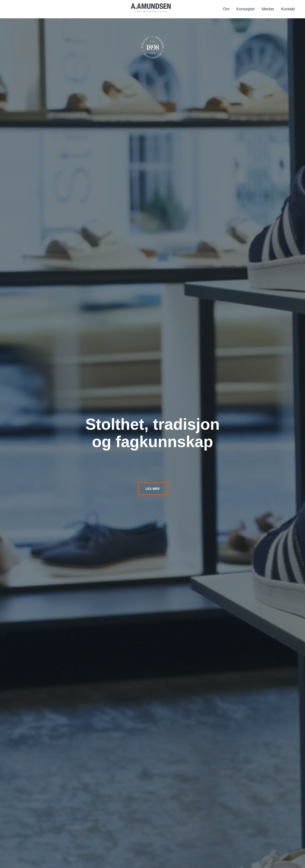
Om (226, 9)
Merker (268, 9)
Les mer (152, 489)
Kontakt (288, 9)
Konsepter (246, 9)
